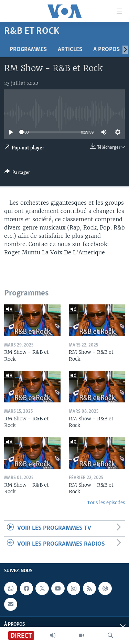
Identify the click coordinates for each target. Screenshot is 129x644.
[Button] (17, 174)
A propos (106, 50)
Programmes (28, 50)
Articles (70, 50)
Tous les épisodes (106, 503)
